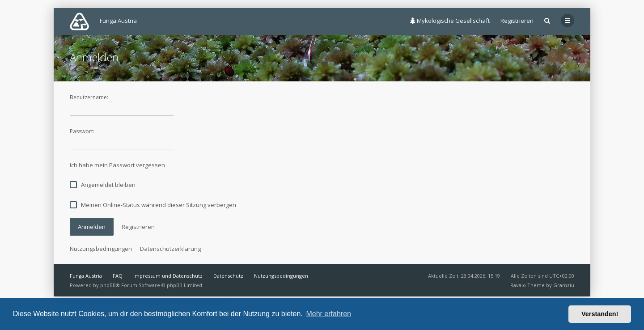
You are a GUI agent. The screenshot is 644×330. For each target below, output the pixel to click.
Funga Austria (86, 276)
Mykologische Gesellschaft (450, 21)
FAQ (118, 276)
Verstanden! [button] (600, 314)
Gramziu (564, 285)
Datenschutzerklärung (170, 249)
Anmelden (92, 227)
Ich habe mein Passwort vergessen (117, 165)
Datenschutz (228, 276)
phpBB (108, 285)
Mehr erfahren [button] (328, 314)
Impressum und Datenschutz (168, 276)
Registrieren (517, 21)
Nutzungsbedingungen (101, 249)
